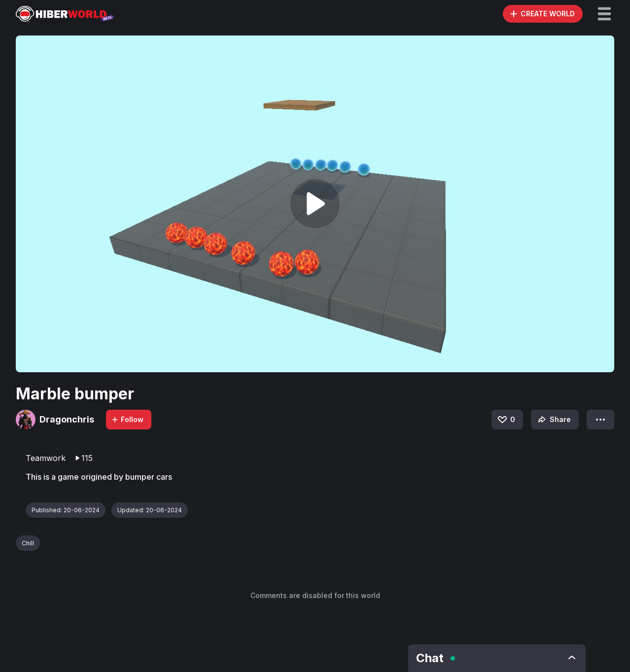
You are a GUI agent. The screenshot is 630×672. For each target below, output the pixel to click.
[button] (604, 14)
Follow (127, 419)
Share (553, 420)
